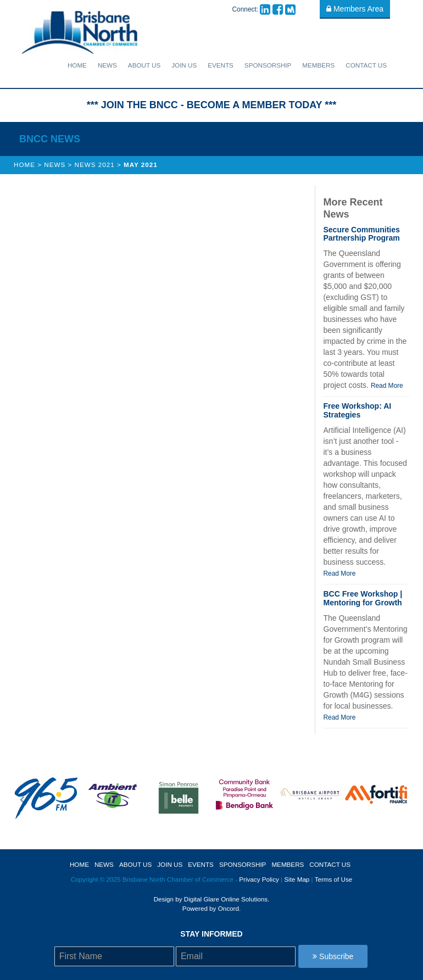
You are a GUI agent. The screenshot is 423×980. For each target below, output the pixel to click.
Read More (387, 386)
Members (318, 65)
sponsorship (268, 65)
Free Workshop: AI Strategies (358, 410)
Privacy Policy (259, 879)
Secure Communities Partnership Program (362, 234)
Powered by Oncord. (211, 908)
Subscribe (333, 956)
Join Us (184, 65)
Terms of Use (334, 879)
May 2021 (141, 165)
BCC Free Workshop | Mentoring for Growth (363, 598)
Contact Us (366, 65)
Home (77, 65)
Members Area (355, 9)
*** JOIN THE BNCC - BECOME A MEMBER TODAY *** (211, 105)
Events (221, 65)
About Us (144, 65)
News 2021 (95, 165)
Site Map (297, 879)
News (107, 65)
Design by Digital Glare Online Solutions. (212, 899)
